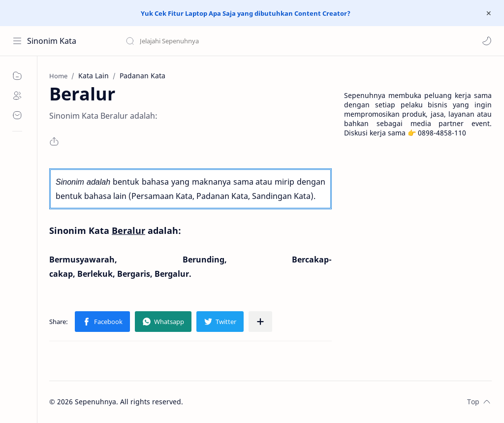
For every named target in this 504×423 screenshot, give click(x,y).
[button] (487, 41)
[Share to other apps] (260, 322)
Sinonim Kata (52, 41)
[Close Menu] (489, 13)
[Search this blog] (204, 41)
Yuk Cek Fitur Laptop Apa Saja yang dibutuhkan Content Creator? (246, 13)
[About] (17, 96)
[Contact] (17, 115)
